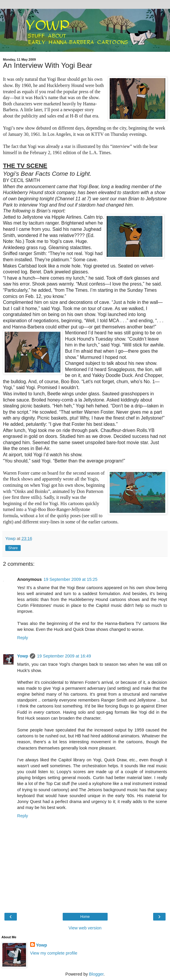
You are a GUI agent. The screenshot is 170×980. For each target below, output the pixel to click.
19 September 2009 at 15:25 (70, 579)
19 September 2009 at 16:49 (64, 656)
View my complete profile (54, 953)
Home (85, 917)
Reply (23, 638)
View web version (85, 928)
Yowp (23, 656)
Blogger (96, 974)
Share (13, 548)
